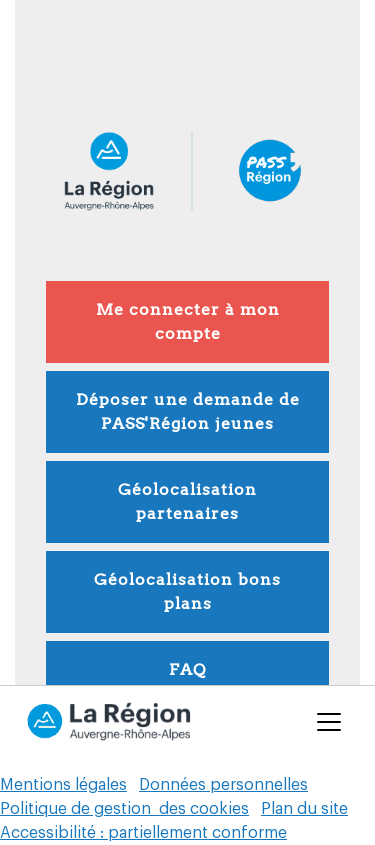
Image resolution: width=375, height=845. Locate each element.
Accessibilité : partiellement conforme (143, 833)
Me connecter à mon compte (188, 321)
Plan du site (304, 809)
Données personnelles (223, 785)
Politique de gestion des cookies (124, 809)
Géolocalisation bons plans (187, 591)
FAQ (187, 669)
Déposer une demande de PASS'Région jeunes (188, 411)
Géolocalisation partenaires (187, 501)
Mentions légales (63, 785)
